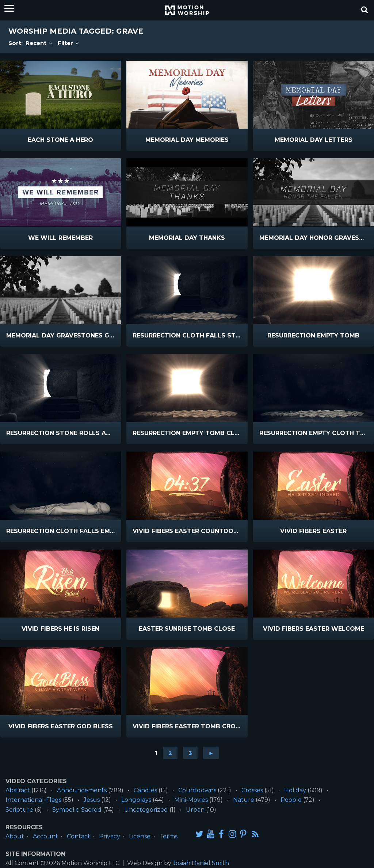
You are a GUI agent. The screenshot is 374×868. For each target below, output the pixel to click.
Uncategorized (146, 810)
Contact (79, 836)
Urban (195, 810)
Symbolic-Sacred (77, 810)
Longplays (136, 800)
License (140, 836)
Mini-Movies (191, 800)
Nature (244, 800)
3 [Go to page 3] (190, 753)
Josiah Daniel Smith (201, 863)
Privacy (110, 836)
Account (45, 836)
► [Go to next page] (211, 753)
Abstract (18, 790)
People (291, 800)
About (15, 836)
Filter (69, 43)
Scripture (19, 810)
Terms (168, 836)
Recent (39, 43)
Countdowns (197, 790)
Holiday (295, 790)
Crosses (252, 790)
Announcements (82, 790)
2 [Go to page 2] (170, 753)
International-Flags (33, 800)
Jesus (92, 800)
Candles (145, 790)
